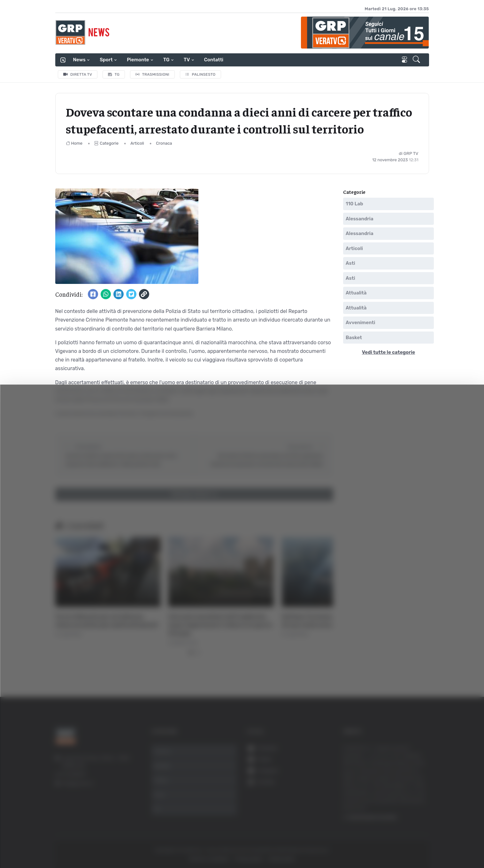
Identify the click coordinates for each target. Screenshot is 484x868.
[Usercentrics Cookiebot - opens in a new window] (54, 845)
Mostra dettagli (114, 845)
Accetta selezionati (413, 812)
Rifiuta (413, 832)
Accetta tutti (413, 791)
